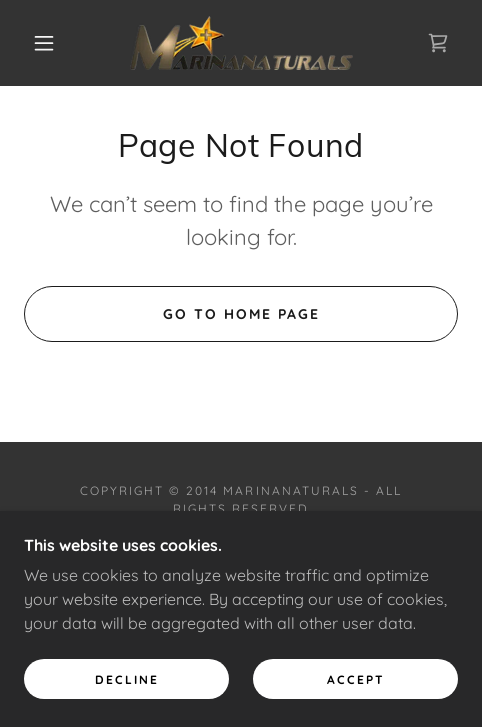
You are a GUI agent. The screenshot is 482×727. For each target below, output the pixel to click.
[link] (241, 43)
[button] (45, 43)
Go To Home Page (241, 314)
